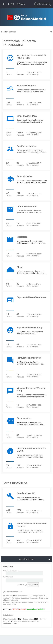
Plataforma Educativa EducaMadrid (19, 43)
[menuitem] (11, 4)
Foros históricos (15, 483)
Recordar (22, 585)
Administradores (19, 609)
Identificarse (8, 566)
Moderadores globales (36, 609)
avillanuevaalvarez (11, 624)
